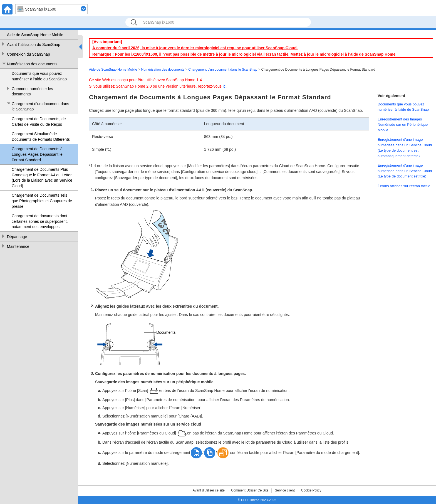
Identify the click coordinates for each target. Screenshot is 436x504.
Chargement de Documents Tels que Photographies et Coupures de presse (42, 201)
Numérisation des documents (32, 64)
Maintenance (18, 246)
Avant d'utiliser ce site (209, 490)
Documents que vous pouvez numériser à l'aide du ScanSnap (39, 76)
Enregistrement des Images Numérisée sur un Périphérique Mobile (403, 125)
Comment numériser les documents (32, 92)
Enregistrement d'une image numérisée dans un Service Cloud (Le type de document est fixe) (405, 171)
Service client (285, 490)
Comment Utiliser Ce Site (250, 490)
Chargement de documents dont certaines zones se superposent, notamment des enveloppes (40, 221)
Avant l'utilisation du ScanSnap (34, 45)
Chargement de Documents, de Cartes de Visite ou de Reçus (39, 122)
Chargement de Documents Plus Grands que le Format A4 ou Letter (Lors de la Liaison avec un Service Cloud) (42, 178)
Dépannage (17, 237)
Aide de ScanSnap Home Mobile (35, 35)
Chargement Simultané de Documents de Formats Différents (41, 137)
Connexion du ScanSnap (29, 54)
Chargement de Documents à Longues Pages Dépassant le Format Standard (37, 154)
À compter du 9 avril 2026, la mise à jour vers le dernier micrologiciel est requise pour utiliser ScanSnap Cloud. (195, 48)
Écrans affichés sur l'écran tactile (404, 186)
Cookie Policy (311, 490)
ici (225, 86)
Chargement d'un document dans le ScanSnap (40, 107)
